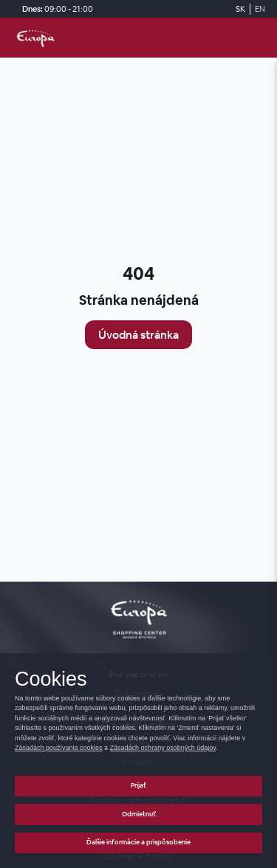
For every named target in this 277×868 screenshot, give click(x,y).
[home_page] (35, 38)
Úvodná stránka (138, 335)
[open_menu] (259, 38)
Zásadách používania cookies (59, 748)
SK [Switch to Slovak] (240, 9)
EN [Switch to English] (260, 9)
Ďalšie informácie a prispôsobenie (138, 842)
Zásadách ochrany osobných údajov (163, 748)
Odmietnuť (139, 814)
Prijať (138, 785)
